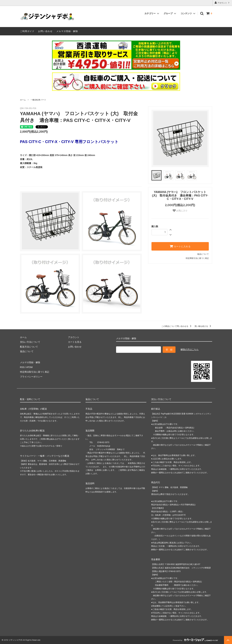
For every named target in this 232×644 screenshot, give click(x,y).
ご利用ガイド (27, 31)
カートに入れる (180, 246)
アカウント (222, 3)
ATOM (29, 367)
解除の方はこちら (190, 349)
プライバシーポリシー (31, 377)
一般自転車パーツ (38, 100)
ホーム (23, 100)
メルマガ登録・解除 (67, 31)
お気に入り (180, 211)
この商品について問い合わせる (177, 326)
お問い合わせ (45, 31)
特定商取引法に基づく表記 (197, 258)
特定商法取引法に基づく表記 (35, 372)
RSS (22, 367)
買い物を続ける (203, 326)
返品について (203, 254)
